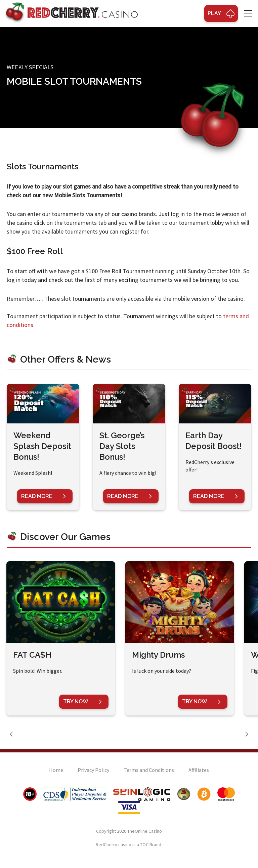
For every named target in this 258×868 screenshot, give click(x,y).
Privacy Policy (93, 770)
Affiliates (199, 770)
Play (221, 13)
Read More (44, 496)
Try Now (82, 702)
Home (56, 770)
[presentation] (12, 734)
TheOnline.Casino (145, 831)
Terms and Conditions (149, 770)
